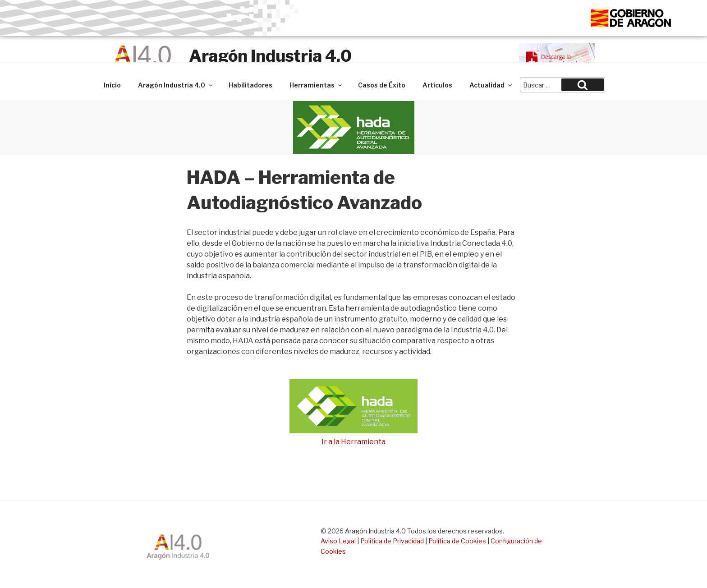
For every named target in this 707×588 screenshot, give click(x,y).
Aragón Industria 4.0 (270, 56)
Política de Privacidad (392, 541)
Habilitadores (250, 85)
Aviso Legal (338, 541)
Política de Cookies (457, 541)
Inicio (112, 85)
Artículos (437, 85)
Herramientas (316, 85)
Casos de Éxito (382, 85)
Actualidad (491, 85)
